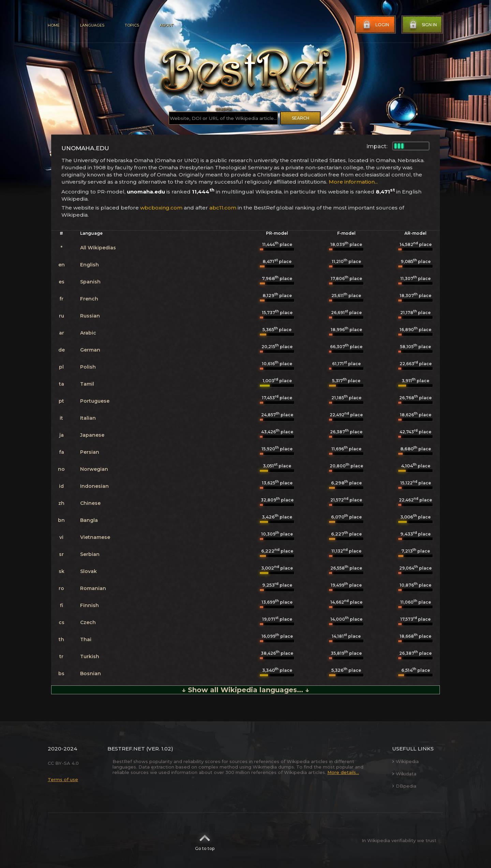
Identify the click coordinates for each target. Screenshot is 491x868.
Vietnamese (95, 537)
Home (54, 25)
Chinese (90, 503)
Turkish (90, 656)
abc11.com (223, 208)
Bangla (89, 520)
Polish (88, 367)
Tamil (87, 384)
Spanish (90, 282)
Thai (86, 639)
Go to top (205, 840)
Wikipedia (405, 761)
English (90, 265)
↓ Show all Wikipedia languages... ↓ (245, 690)
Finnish (90, 605)
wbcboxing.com (161, 208)
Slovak (88, 571)
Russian (90, 316)
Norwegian (94, 469)
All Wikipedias (98, 248)
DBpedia (404, 786)
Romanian (93, 588)
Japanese (92, 435)
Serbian (90, 554)
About (166, 25)
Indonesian (94, 486)
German (90, 350)
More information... (353, 182)
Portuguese (95, 401)
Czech (88, 622)
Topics (132, 25)
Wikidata (404, 774)
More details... (343, 772)
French (89, 299)
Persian (90, 452)
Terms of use (63, 779)
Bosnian (91, 673)
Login (375, 25)
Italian (88, 418)
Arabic (88, 333)
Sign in (422, 25)
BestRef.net (126, 749)
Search (301, 118)
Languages (92, 25)
